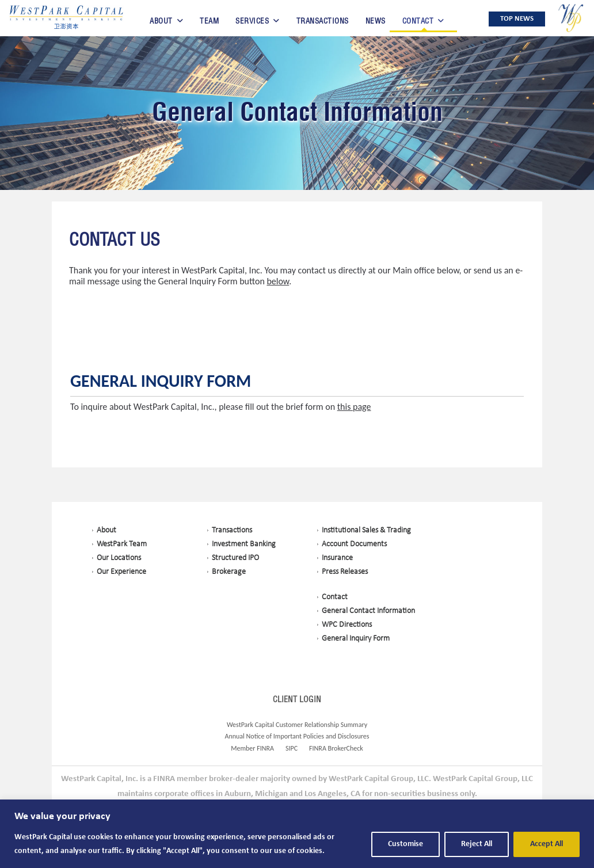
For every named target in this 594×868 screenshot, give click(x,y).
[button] (66, 18)
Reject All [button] (477, 844)
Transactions (323, 21)
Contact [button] (418, 21)
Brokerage (229, 572)
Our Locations (119, 558)
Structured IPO (235, 558)
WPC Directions (347, 625)
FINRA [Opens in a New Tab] (265, 748)
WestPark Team (122, 544)
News (376, 21)
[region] (297, 834)
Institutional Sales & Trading (366, 530)
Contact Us (115, 240)
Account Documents (354, 544)
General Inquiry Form (161, 382)
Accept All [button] (547, 844)
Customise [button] (405, 844)
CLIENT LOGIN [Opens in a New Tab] (297, 699)
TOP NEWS (517, 19)
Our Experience (121, 572)
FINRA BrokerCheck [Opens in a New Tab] (336, 748)
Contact (335, 597)
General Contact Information (297, 111)
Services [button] (252, 21)
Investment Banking (244, 544)
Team (209, 21)
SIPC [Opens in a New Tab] (292, 748)
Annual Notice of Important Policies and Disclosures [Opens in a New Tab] (297, 736)
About (106, 530)
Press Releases (345, 572)
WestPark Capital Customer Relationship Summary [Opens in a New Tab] (297, 725)
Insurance (337, 558)
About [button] (161, 21)
